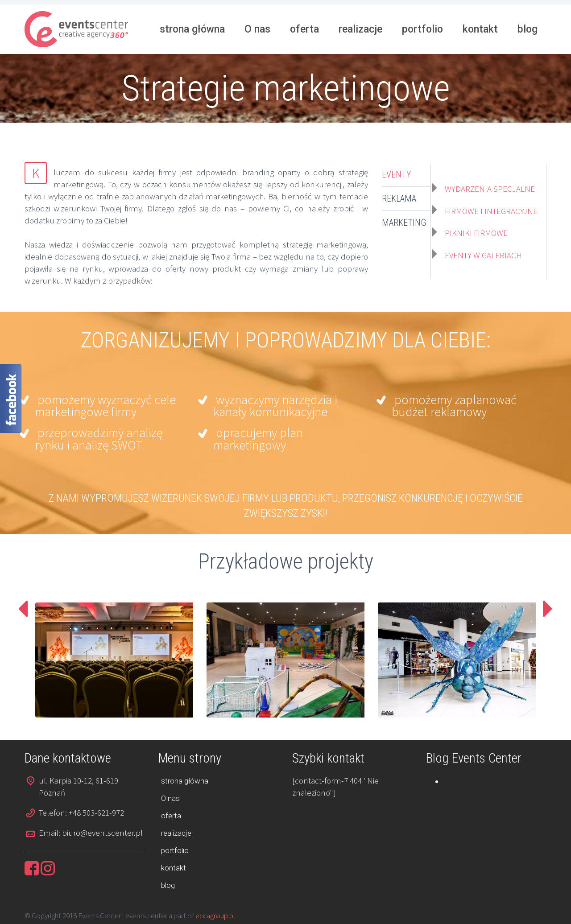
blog (528, 29)
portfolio (422, 29)
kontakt (480, 29)
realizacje (360, 29)
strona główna (192, 29)
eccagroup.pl (215, 916)
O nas (257, 29)
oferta (304, 29)
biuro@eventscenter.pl (102, 833)
